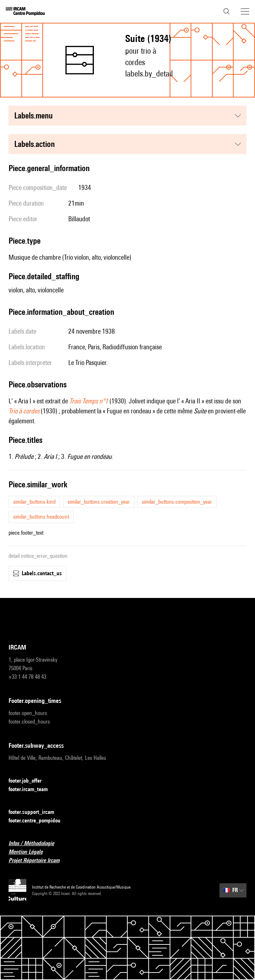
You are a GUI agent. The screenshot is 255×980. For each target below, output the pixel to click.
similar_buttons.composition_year (177, 502)
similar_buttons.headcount (41, 517)
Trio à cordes (24, 411)
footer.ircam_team (32, 790)
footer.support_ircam (36, 812)
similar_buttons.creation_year (99, 502)
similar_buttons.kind (34, 502)
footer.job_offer (29, 781)
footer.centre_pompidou (39, 821)
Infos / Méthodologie (36, 844)
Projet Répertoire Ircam (38, 861)
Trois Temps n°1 (89, 401)
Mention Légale (30, 852)
